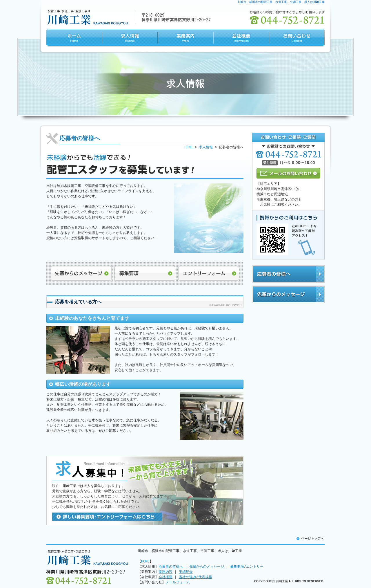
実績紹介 (186, 572)
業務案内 (185, 38)
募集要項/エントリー (247, 567)
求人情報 (130, 38)
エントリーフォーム (209, 273)
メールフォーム (178, 582)
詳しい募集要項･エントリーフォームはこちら (107, 517)
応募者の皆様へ (288, 274)
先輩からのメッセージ (81, 273)
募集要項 (145, 273)
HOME (74, 38)
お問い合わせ (297, 38)
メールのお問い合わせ (288, 173)
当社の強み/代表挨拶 (195, 577)
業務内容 (166, 572)
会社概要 (241, 38)
